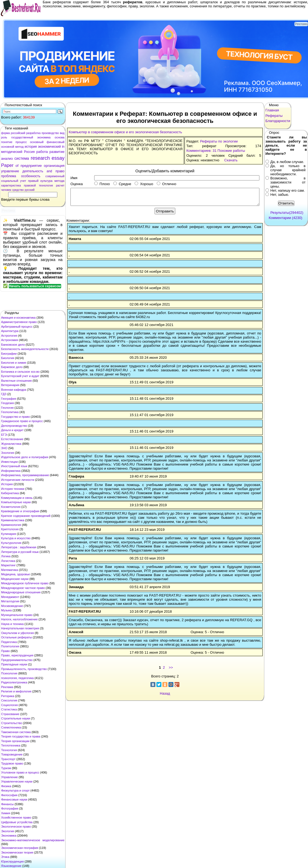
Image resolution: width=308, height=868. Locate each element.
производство (50, 133)
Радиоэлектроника (14, 682)
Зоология (8, 453)
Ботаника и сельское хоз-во (20, 372)
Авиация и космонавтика (18, 318)
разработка (33, 133)
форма (5, 133)
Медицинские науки (15, 579)
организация (54, 166)
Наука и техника (12, 624)
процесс (21, 142)
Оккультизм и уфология (17, 633)
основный (37, 142)
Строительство (12, 723)
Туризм (6, 768)
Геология (7, 408)
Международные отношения (21, 592)
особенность (31, 176)
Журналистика (11, 444)
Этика (5, 857)
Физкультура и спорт (15, 790)
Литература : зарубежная (19, 547)
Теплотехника (11, 745)
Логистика (8, 561)
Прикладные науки (14, 664)
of (17, 166)
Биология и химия (14, 363)
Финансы (7, 804)
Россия (29, 152)
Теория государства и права (21, 736)
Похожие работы (231, 151)
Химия (6, 813)
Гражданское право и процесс (22, 421)
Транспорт (8, 759)
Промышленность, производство (24, 669)
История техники (13, 489)
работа (42, 152)
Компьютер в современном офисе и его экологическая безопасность (125, 132)
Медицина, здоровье (16, 574)
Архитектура (10, 331)
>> (171, 667)
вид (62, 133)
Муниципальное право (17, 615)
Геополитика (10, 412)
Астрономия (10, 340)
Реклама (7, 687)
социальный (10, 181)
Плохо (102, 184)
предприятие (31, 166)
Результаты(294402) (287, 213)
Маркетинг (8, 565)
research (40, 158)
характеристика (11, 186)
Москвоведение (12, 606)
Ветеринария (10, 385)
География (9, 399)
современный (55, 176)
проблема (9, 176)
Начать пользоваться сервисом (35, 286)
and (49, 171)
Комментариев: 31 (201, 151)
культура (46, 181)
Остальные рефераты (17, 637)
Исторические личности (18, 480)
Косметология (11, 507)
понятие (7, 142)
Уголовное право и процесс (20, 772)
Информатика (11, 471)
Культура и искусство (16, 538)
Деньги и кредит (12, 430)
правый (33, 181)
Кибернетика (10, 493)
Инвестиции (9, 462)
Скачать (231, 160)
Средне (122, 184)
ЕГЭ (4, 435)
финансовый (56, 142)
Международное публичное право (25, 583)
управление (10, 171)
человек (6, 190)
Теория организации (15, 741)
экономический (49, 147)
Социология (9, 705)
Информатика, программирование (25, 475)
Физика (6, 786)
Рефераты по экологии (219, 141)
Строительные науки (16, 718)
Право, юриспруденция (17, 655)
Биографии (9, 354)
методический (12, 152)
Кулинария (9, 534)
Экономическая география (20, 848)
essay (58, 158)
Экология (8, 831)
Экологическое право (16, 826)
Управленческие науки (17, 781)
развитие (57, 152)
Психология (9, 673)
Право (5, 651)
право (60, 171)
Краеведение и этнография (20, 511)
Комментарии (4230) (285, 218)
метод (20, 147)
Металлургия (10, 601)
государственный (22, 137)
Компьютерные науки (16, 502)
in (63, 147)
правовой (30, 186)
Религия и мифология (16, 691)
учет (23, 181)
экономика (44, 137)
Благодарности (278, 121)
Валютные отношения (16, 381)
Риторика (8, 696)
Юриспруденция (12, 861)
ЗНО (4, 448)
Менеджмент (10, 597)
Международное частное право (23, 588)
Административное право (19, 322)
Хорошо (144, 184)
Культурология (11, 543)
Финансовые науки (14, 799)
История (7, 484)
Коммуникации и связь (17, 498)
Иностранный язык (14, 466)
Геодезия (8, 403)
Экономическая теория (17, 852)
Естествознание (12, 439)
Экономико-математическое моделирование (33, 840)
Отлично (166, 184)
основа (60, 137)
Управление (9, 777)
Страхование (10, 714)
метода (59, 181)
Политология (10, 646)
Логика (6, 556)
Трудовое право (12, 763)
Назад (165, 693)
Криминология (11, 525)
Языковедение (11, 866)
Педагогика (9, 642)
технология (46, 186)
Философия (9, 795)
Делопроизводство (14, 426)
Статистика (9, 709)
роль (4, 137)
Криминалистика (13, 520)
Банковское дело (13, 345)
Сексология (9, 700)
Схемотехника (11, 727)
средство (18, 190)
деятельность (33, 171)
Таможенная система (16, 732)
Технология (9, 750)
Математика (10, 570)
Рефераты (274, 116)
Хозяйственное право (16, 817)
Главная (272, 110)
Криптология (10, 529)
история (31, 147)
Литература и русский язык (20, 552)
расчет (60, 186)
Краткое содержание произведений (26, 516)
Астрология (9, 336)
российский (18, 133)
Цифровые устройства (17, 822)
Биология (8, 358)
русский (29, 190)
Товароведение (12, 754)
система (22, 158)
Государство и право (15, 417)
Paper (7, 165)
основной (8, 147)
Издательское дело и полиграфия (25, 457)
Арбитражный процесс (17, 327)
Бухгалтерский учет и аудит (20, 376)
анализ (7, 159)
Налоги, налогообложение (19, 619)
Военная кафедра (14, 390)
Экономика (9, 836)
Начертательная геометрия (20, 628)
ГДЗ (4, 394)
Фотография (10, 808)
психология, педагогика (17, 678)
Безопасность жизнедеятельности (25, 349)
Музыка (6, 610)
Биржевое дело (12, 367)
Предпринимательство (17, 660)
